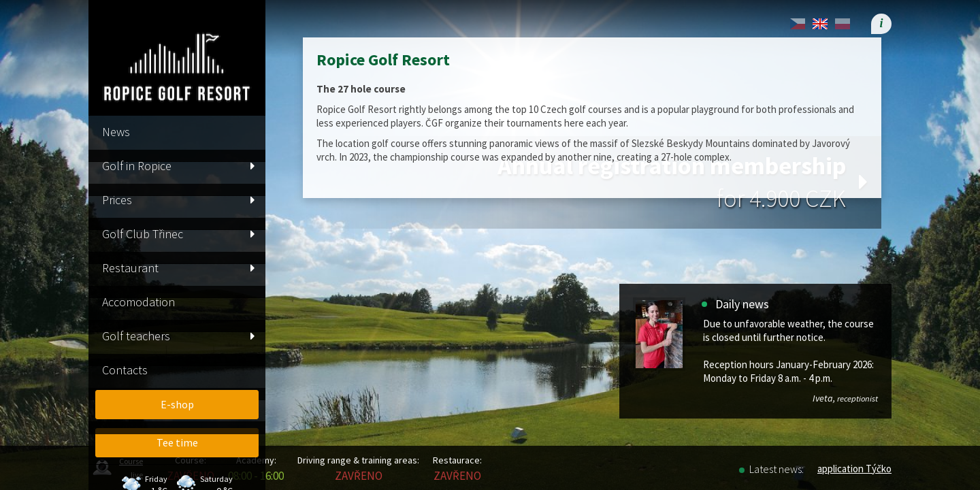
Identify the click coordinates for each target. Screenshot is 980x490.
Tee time (177, 442)
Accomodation (138, 302)
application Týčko (854, 469)
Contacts (125, 370)
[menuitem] (177, 443)
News (116, 132)
